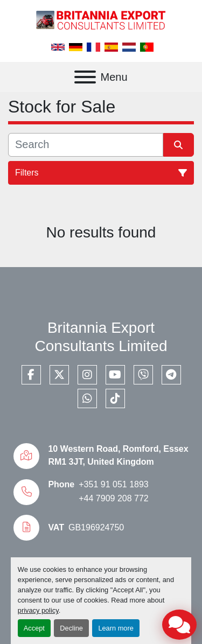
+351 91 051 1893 (113, 484)
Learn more (116, 628)
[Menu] (85, 77)
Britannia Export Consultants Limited (101, 337)
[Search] (86, 145)
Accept (34, 628)
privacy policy (38, 610)
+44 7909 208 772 (113, 498)
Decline (71, 628)
